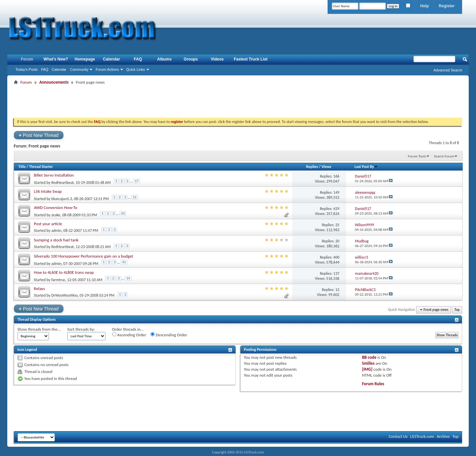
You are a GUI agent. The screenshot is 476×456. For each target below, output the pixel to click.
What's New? (56, 59)
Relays (40, 289)
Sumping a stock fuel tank (56, 240)
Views (326, 167)
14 (128, 278)
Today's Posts (27, 69)
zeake (56, 215)
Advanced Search (448, 70)
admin (56, 230)
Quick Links (136, 69)
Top (457, 310)
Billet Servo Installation (54, 175)
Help (424, 6)
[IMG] (367, 369)
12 (337, 290)
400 (336, 257)
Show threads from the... (39, 329)
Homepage (85, 59)
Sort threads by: (81, 329)
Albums (164, 59)
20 (337, 241)
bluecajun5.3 (62, 199)
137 (336, 273)
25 (337, 225)
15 (135, 197)
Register (447, 6)
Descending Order (169, 335)
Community (79, 69)
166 (336, 176)
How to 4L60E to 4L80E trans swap (64, 272)
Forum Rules (373, 384)
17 (137, 181)
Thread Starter (41, 167)
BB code (369, 357)
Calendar (59, 69)
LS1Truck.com (422, 436)
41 (124, 262)
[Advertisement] (238, 101)
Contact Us (398, 436)
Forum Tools (417, 156)
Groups (191, 59)
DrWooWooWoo (64, 295)
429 (336, 209)
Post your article (48, 224)
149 (336, 192)
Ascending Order (129, 335)
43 (123, 213)
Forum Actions (107, 69)
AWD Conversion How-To (56, 207)
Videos (217, 59)
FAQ (45, 69)
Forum (27, 59)
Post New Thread (39, 135)
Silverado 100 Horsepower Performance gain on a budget (84, 256)
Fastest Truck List (251, 59)
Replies (312, 167)
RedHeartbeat (62, 183)
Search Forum (444, 156)
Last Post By (366, 167)
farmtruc (58, 280)
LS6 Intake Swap (48, 191)
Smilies (368, 363)
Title (22, 167)
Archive (443, 436)
